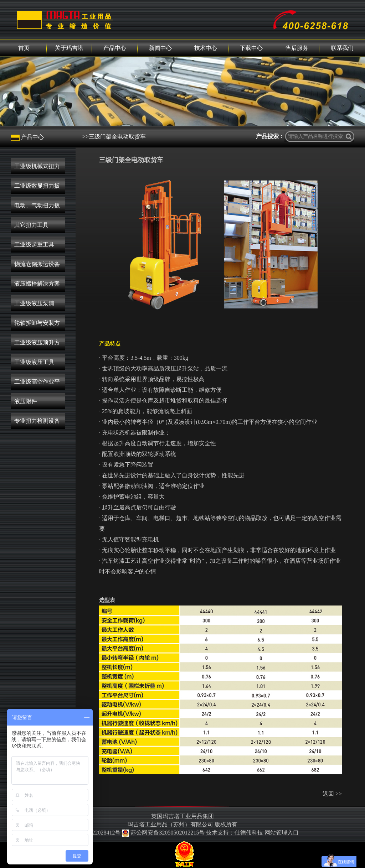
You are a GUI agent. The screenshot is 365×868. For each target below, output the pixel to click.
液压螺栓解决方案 (37, 284)
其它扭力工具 (31, 225)
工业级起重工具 (34, 245)
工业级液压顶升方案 (37, 345)
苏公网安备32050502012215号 (164, 833)
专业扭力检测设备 (37, 421)
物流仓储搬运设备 (37, 264)
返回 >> (332, 794)
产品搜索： (270, 136)
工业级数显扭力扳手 (37, 188)
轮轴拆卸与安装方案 (37, 325)
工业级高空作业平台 (37, 384)
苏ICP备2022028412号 (94, 833)
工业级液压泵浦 (34, 303)
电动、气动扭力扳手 (37, 208)
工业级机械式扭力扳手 (37, 169)
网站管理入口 (282, 833)
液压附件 (26, 401)
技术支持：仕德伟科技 (235, 833)
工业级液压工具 (34, 362)
